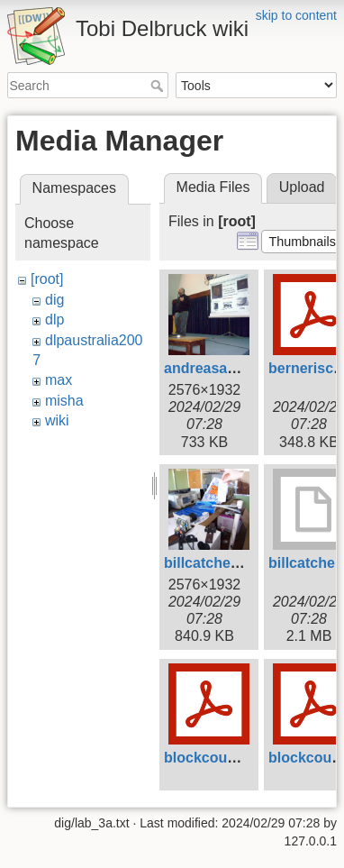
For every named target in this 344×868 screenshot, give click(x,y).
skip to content (296, 15)
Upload (302, 187)
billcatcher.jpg (213, 563)
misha (64, 401)
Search (159, 86)
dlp (54, 320)
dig (54, 300)
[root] (47, 279)
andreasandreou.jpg (233, 368)
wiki (57, 420)
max (59, 380)
